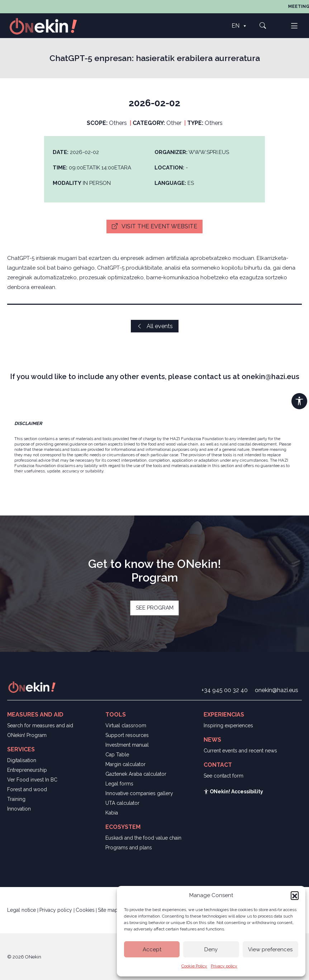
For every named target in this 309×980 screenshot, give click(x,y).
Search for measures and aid (40, 725)
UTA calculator (122, 803)
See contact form (224, 776)
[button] (295, 895)
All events (155, 326)
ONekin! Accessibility (233, 792)
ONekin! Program (27, 735)
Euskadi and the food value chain (143, 838)
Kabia (112, 813)
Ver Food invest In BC (32, 780)
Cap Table (117, 755)
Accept (152, 949)
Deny (211, 949)
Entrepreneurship (27, 770)
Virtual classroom (126, 725)
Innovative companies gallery (139, 793)
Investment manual (127, 745)
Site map (108, 910)
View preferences (270, 949)
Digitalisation (22, 760)
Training (16, 799)
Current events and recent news (240, 751)
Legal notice (22, 910)
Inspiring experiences (228, 725)
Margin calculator (125, 764)
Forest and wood (27, 789)
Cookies (85, 910)
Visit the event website (154, 226)
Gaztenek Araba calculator (136, 774)
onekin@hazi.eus (277, 690)
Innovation (19, 809)
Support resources (127, 735)
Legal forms (119, 784)
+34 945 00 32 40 (225, 690)
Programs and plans (129, 848)
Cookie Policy (194, 966)
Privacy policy (224, 966)
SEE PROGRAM (155, 608)
